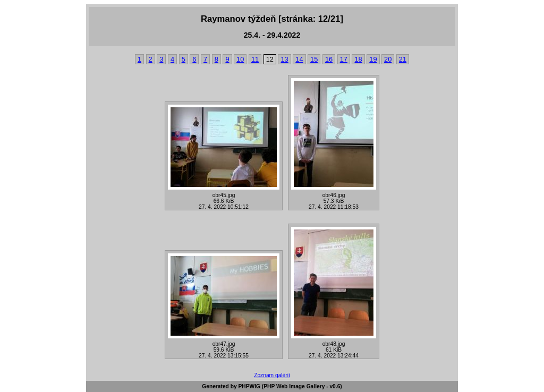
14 (299, 59)
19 (373, 59)
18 (358, 59)
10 (240, 59)
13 (284, 59)
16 (329, 59)
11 (255, 59)
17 (344, 59)
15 (314, 59)
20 (388, 59)
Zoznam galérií (272, 375)
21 (403, 59)
